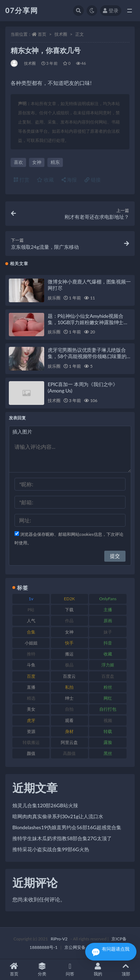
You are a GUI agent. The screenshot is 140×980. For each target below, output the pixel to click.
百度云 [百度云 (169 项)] (69, 676)
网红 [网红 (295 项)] (108, 698)
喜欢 (18, 162)
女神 (37, 162)
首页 (42, 34)
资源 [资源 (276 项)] (31, 731)
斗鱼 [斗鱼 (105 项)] (31, 665)
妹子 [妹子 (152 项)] (108, 632)
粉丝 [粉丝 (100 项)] (108, 687)
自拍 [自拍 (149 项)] (69, 709)
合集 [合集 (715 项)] (31, 632)
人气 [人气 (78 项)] (31, 621)
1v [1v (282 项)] (31, 599)
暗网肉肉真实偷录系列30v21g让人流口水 (58, 816)
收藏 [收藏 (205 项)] (108, 654)
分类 (42, 970)
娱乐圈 (54, 298)
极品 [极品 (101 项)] (69, 665)
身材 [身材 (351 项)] (69, 731)
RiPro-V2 (59, 939)
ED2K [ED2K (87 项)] (69, 599)
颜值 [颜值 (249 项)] (31, 753)
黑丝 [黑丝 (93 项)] (108, 753)
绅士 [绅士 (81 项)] (69, 698)
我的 (98, 970)
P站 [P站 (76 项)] (31, 610)
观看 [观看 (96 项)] (69, 720)
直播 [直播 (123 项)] (31, 687)
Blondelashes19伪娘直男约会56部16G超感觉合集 (67, 827)
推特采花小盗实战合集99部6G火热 (51, 849)
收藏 (45, 180)
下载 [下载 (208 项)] (69, 610)
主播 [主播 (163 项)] (108, 610)
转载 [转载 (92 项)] (108, 731)
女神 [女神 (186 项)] (69, 632)
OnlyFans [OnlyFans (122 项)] (108, 599)
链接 (93, 180)
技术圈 (61, 34)
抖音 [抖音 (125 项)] (108, 643)
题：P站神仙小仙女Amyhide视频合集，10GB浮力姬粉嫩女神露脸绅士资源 (88, 322)
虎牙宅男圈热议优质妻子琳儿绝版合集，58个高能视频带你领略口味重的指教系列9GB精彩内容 (87, 356)
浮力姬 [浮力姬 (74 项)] (108, 665)
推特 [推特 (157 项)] (31, 654)
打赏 (22, 180)
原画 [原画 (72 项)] (108, 621)
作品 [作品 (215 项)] (69, 621)
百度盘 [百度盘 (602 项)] (108, 676)
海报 (69, 180)
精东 (55, 162)
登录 (111, 10)
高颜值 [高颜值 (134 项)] (69, 753)
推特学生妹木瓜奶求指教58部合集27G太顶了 (62, 838)
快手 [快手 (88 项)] (69, 643)
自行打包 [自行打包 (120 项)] (108, 709)
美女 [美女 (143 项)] (31, 709)
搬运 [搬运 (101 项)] (69, 654)
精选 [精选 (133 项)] (31, 698)
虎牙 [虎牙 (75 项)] (31, 720)
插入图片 (22, 432)
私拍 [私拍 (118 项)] (69, 687)
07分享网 (22, 10)
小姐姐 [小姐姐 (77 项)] (31, 643)
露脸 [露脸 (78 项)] (108, 742)
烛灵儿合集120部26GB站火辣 (45, 805)
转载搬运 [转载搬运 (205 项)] (31, 742)
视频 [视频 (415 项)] (108, 720)
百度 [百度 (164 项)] (31, 676)
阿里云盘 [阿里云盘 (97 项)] (69, 742)
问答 (70, 970)
